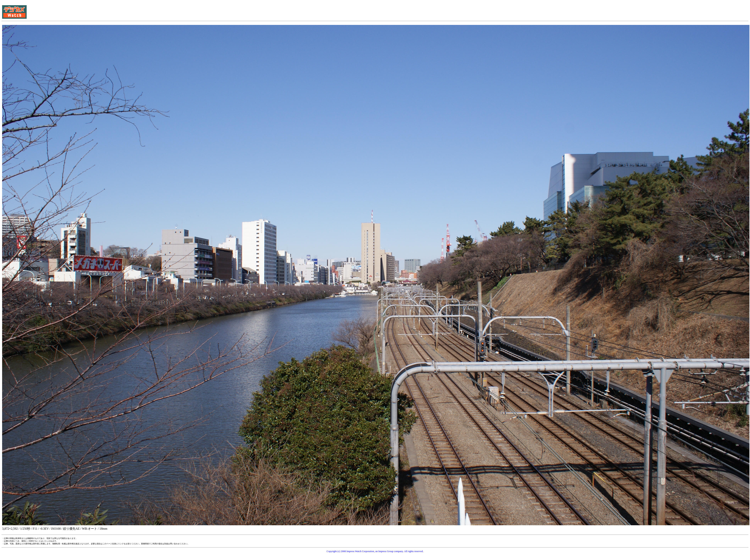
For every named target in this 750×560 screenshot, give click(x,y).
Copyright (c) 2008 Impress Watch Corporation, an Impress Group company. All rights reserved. (375, 551)
